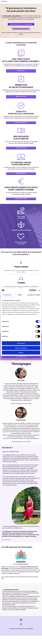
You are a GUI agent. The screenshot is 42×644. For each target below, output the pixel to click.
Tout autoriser (21, 343)
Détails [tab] (20, 295)
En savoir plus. (6, 540)
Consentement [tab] (7, 295)
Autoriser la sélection (21, 348)
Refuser (21, 353)
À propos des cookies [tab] (34, 295)
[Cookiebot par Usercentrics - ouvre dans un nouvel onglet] (29, 290)
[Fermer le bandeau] (40, 290)
